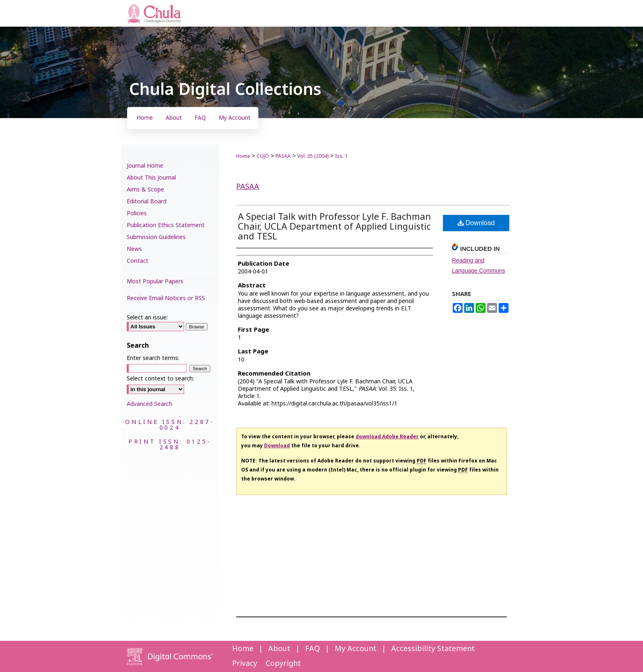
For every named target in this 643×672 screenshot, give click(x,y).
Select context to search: (160, 379)
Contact (138, 261)
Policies (137, 213)
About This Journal (151, 178)
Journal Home (145, 166)
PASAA (283, 156)
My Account (356, 649)
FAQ (312, 649)
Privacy (245, 664)
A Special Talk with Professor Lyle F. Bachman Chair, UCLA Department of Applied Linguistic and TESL (334, 227)
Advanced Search (149, 404)
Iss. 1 (341, 156)
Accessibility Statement (433, 649)
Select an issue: (147, 318)
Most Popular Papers (155, 281)
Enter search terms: (153, 358)
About (279, 649)
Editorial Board (147, 202)
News (134, 249)
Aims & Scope (145, 190)
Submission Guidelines (156, 237)
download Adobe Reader (387, 437)
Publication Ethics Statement (166, 225)
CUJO (263, 156)
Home (243, 156)
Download (476, 223)
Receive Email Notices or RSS (166, 298)
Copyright (283, 664)
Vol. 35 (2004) (313, 156)
